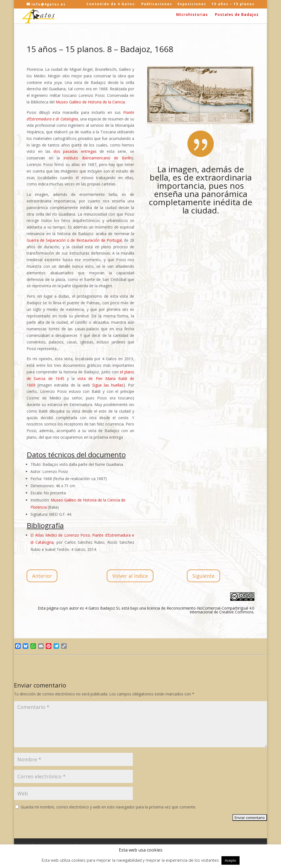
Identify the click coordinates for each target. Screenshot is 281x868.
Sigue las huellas (108, 385)
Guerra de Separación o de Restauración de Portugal (74, 240)
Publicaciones (157, 4)
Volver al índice (130, 576)
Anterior (42, 576)
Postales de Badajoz (237, 15)
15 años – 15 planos (233, 4)
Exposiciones (192, 4)
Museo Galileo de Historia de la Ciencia (90, 102)
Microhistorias (192, 15)
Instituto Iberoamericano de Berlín (98, 158)
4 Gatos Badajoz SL (103, 608)
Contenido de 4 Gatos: (111, 4)
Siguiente (203, 576)
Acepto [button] (231, 860)
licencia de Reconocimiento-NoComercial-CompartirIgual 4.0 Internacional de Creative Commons (201, 610)
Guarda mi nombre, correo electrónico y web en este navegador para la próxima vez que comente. (108, 807)
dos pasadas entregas (75, 151)
